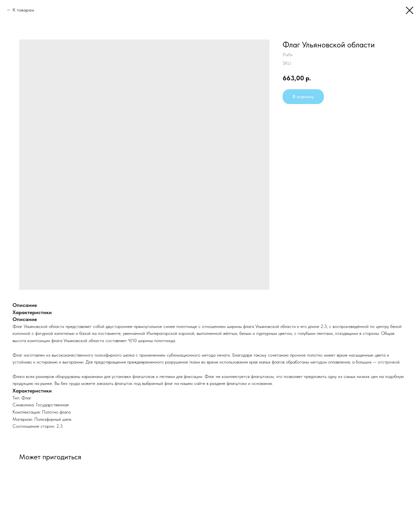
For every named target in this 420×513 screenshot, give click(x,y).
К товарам (23, 10)
